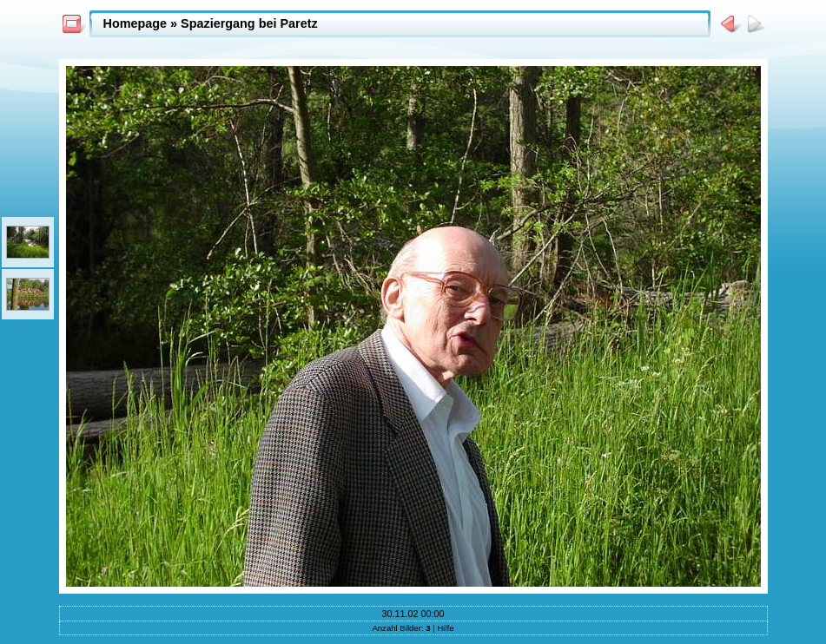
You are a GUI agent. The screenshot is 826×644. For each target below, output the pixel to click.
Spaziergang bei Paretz (249, 23)
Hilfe (445, 628)
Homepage (135, 23)
